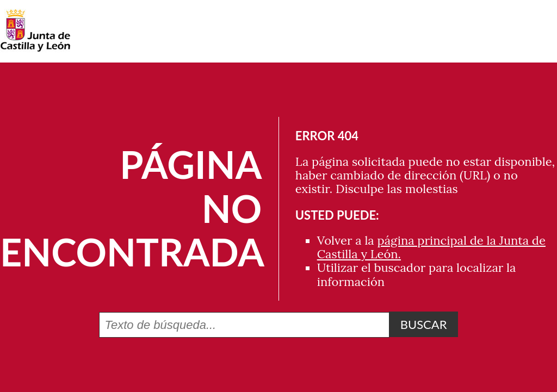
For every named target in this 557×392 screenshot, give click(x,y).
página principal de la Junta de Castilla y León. (431, 247)
